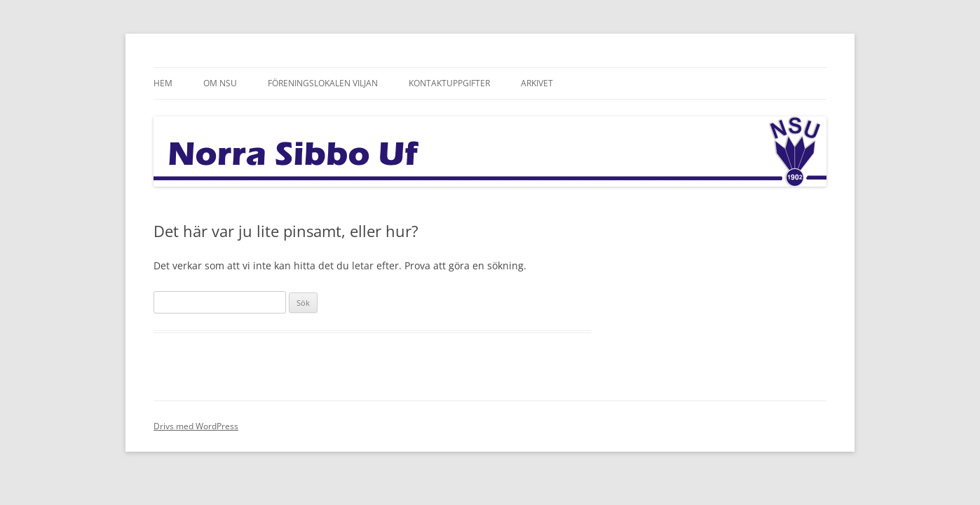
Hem (163, 83)
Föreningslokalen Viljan (323, 83)
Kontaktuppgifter (449, 83)
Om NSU (220, 83)
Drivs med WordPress (196, 426)
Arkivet (537, 83)
